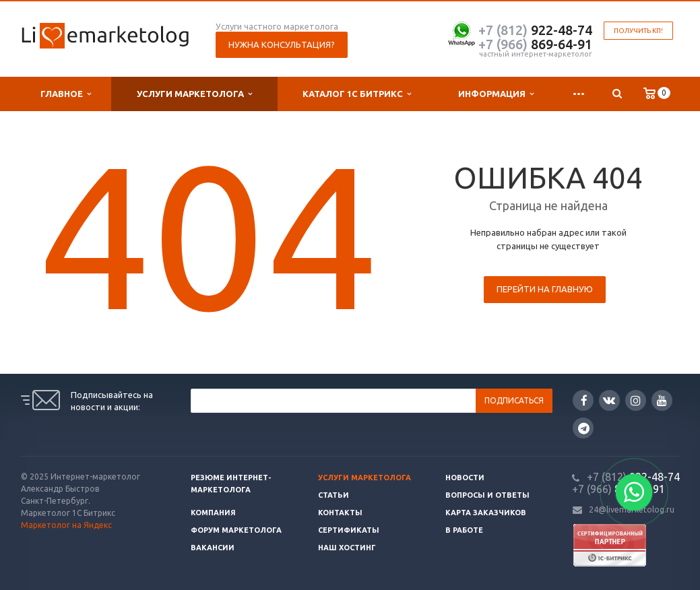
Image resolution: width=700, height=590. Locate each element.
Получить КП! (638, 31)
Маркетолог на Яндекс (66, 525)
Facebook (584, 400)
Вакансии (213, 548)
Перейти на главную (545, 289)
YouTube (662, 400)
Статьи (333, 495)
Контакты (340, 513)
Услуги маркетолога (194, 94)
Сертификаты (349, 530)
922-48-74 (535, 30)
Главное (66, 94)
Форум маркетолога (236, 530)
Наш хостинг (347, 548)
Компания (213, 513)
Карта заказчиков (486, 513)
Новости (465, 478)
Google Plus (584, 428)
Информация (496, 94)
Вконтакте (609, 400)
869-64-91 (535, 44)
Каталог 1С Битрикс (357, 94)
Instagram (636, 400)
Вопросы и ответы (487, 495)
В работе (464, 530)
